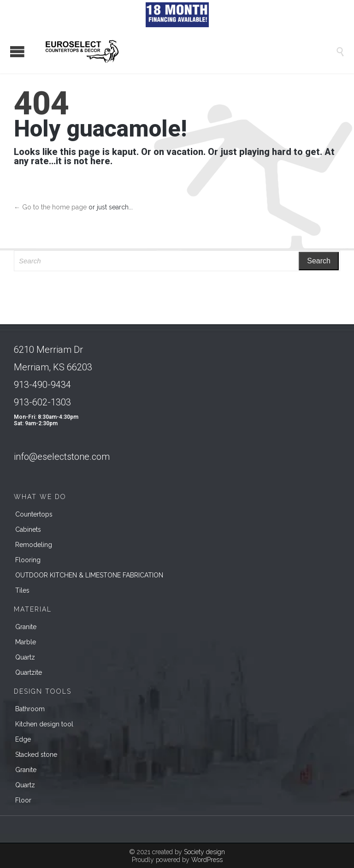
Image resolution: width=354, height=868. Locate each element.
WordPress (207, 860)
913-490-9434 (42, 385)
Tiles (22, 590)
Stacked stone (36, 755)
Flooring (28, 560)
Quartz (25, 657)
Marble (26, 642)
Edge (23, 739)
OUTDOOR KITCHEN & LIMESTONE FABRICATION (89, 575)
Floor (23, 800)
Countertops (34, 514)
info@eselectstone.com (62, 457)
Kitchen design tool (44, 724)
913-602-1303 (42, 402)
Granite (26, 627)
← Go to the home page (50, 207)
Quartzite (29, 672)
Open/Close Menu (17, 51)
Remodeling (34, 545)
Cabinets (28, 529)
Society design (204, 852)
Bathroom (30, 709)
